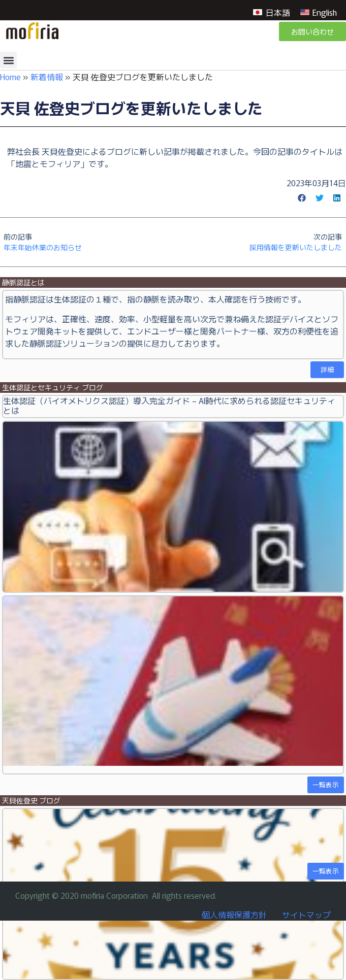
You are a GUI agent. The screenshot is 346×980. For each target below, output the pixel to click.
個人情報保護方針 (234, 915)
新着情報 (47, 77)
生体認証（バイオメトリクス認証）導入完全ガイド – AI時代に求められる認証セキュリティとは (169, 405)
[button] (8, 60)
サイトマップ (306, 915)
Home (10, 77)
